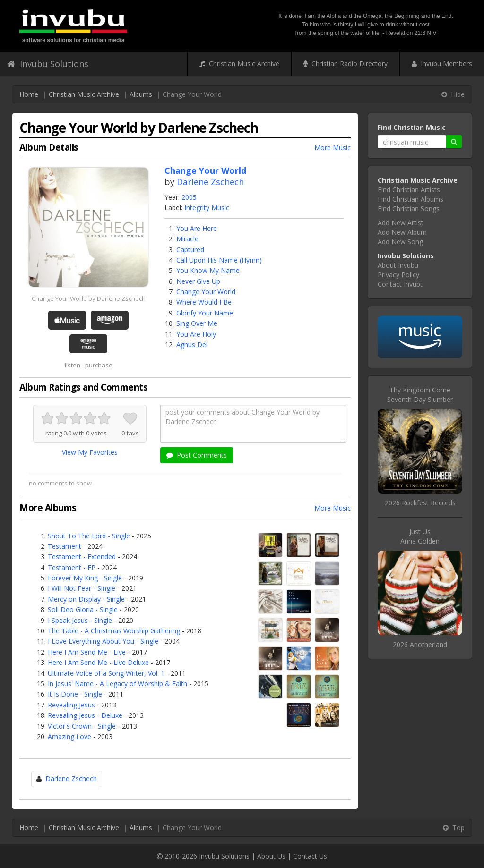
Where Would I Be (204, 302)
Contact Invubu (401, 284)
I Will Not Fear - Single (82, 588)
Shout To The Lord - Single (89, 536)
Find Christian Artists (409, 190)
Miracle (187, 239)
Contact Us (310, 856)
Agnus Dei (192, 345)
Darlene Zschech (210, 182)
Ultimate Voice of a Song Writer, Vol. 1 (106, 673)
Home (29, 94)
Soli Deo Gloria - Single (83, 609)
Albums (141, 94)
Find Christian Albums (411, 199)
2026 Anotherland (420, 644)
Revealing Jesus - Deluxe (85, 715)
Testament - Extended (82, 557)
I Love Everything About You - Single (103, 641)
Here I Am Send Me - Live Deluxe (98, 662)
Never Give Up (198, 281)
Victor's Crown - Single (82, 726)
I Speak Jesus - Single (80, 620)
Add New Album (402, 232)
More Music (333, 148)
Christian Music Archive (239, 64)
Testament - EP (72, 567)
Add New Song (400, 242)
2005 (189, 197)
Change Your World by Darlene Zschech (89, 298)
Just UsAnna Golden (420, 536)
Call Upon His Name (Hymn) (219, 260)
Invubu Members (442, 64)
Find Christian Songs (409, 208)
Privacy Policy (398, 275)
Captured (190, 250)
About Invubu (398, 265)
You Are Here (197, 228)
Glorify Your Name (205, 313)
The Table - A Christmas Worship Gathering (114, 631)
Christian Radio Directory (346, 64)
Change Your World (206, 292)
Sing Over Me (197, 323)
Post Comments (197, 455)
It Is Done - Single (75, 694)
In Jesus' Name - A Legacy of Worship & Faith (117, 684)
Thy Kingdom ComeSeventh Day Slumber (420, 395)
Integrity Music (207, 208)
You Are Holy (196, 334)
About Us (271, 856)
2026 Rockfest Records (420, 503)
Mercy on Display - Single (86, 599)
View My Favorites (90, 452)
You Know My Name (208, 270)
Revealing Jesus (71, 705)
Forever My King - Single (85, 578)
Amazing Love (69, 736)
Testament (65, 546)
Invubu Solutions (48, 64)
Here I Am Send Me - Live (87, 652)
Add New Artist (401, 223)
